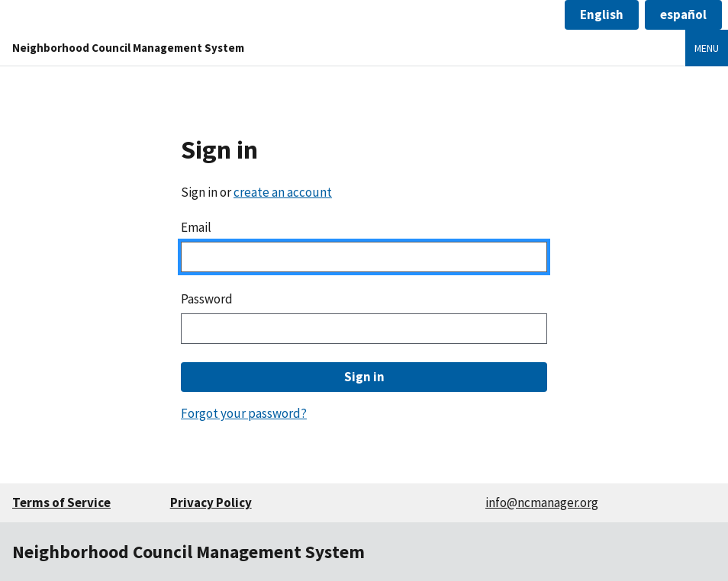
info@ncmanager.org (542, 502)
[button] (602, 15)
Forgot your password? (244, 413)
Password (207, 299)
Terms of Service (61, 502)
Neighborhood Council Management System (128, 48)
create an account (283, 192)
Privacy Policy (211, 502)
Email (196, 227)
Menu (707, 48)
